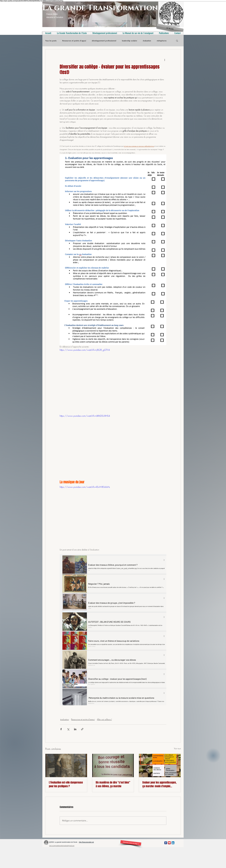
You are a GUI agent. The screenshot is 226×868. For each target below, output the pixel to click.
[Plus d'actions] (165, 60)
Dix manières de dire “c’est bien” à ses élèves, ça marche (113, 784)
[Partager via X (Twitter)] (68, 729)
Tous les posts (51, 41)
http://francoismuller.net (86, 842)
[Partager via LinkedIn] (75, 729)
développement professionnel (104, 41)
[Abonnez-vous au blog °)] (131, 843)
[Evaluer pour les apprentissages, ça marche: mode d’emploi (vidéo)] (160, 765)
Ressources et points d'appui (74, 41)
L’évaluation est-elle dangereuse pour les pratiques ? (66, 784)
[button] (177, 41)
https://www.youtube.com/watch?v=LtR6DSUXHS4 (85, 416)
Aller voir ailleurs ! (104, 719)
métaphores (162, 41)
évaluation (147, 41)
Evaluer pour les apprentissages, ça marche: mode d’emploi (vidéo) (159, 784)
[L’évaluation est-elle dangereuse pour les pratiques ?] (66, 765)
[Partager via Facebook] (61, 729)
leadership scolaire (130, 41)
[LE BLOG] (170, 29)
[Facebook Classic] (166, 843)
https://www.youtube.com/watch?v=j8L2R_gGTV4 (85, 350)
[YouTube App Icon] (169, 843)
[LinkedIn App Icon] (173, 843)
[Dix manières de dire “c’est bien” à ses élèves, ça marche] (113, 765)
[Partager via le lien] (82, 729)
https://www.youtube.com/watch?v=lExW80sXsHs (85, 487)
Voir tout (177, 748)
